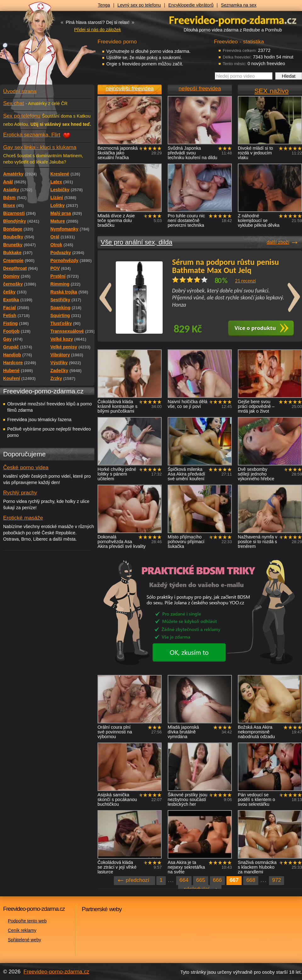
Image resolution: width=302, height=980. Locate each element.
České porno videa (26, 468)
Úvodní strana (20, 91)
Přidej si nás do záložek (97, 30)
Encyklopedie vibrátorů (191, 5)
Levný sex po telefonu (139, 5)
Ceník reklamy (22, 930)
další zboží (278, 242)
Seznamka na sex (239, 5)
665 (201, 880)
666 (217, 880)
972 (277, 880)
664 (184, 880)
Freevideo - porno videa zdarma (233, 20)
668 (251, 880)
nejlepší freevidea (200, 89)
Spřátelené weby (25, 940)
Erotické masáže (23, 518)
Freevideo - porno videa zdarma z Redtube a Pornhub (35, 47)
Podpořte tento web (27, 921)
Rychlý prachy (20, 493)
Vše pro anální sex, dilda (137, 242)
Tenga (104, 5)
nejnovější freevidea (130, 89)
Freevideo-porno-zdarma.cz (56, 972)
